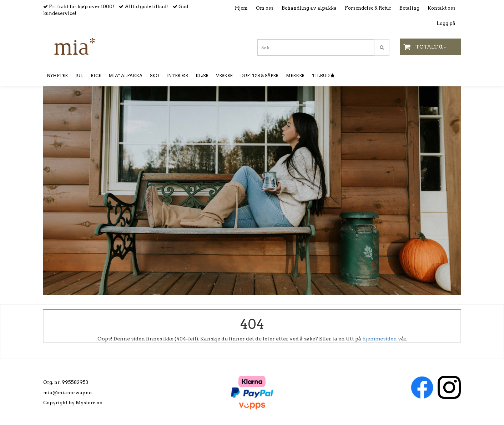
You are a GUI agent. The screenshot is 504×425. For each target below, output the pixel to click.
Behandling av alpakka (309, 8)
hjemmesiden (380, 339)
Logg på (446, 23)
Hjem (241, 8)
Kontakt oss (442, 8)
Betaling (409, 8)
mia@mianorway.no (67, 393)
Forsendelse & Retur (368, 8)
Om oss (265, 8)
